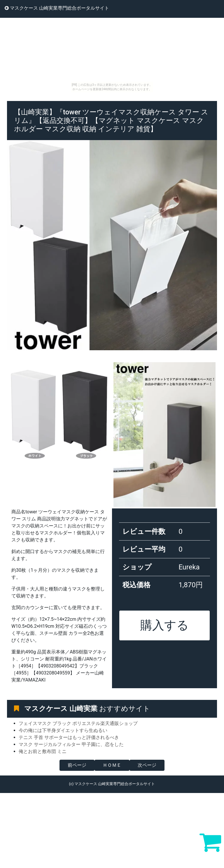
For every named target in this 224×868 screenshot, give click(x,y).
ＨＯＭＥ (112, 765)
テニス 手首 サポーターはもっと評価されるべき (69, 737)
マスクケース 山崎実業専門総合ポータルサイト (57, 8)
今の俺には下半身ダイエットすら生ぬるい (63, 730)
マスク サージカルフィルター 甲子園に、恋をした (71, 744)
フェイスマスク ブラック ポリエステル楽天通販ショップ (78, 723)
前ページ (77, 765)
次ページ (147, 765)
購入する (164, 625)
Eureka (189, 567)
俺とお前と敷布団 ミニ (43, 751)
